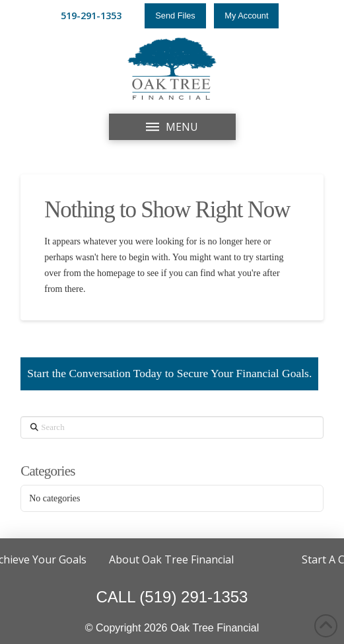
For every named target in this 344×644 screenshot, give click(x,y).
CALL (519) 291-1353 (172, 597)
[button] (172, 127)
